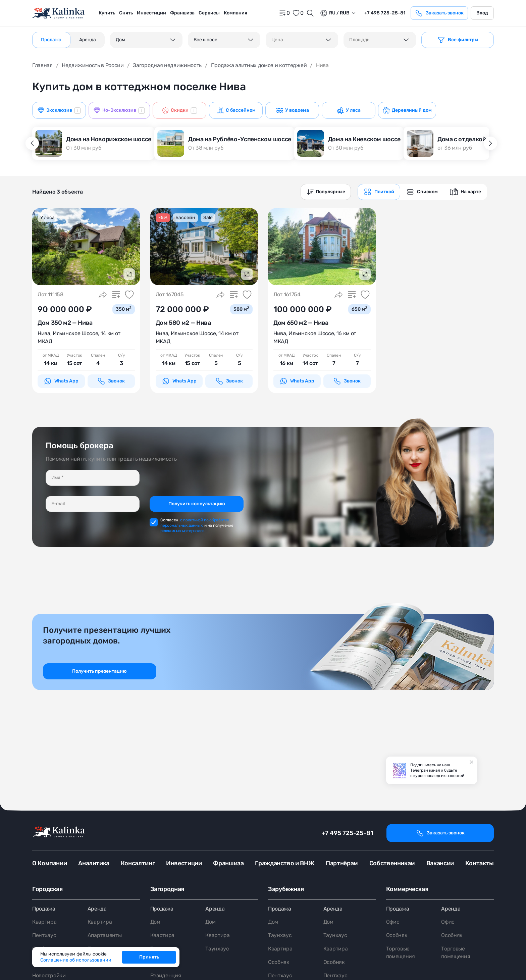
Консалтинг (138, 863)
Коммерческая (407, 889)
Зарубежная (286, 889)
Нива (44, 333)
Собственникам (392, 863)
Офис (393, 922)
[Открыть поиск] (310, 13)
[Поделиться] (103, 295)
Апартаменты (104, 936)
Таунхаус (217, 949)
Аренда (97, 909)
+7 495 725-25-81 (347, 833)
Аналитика (94, 863)
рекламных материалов (182, 531)
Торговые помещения (401, 953)
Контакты (480, 863)
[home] (59, 13)
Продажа (44, 909)
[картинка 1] (86, 247)
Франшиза (182, 13)
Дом (155, 922)
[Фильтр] (458, 40)
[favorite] (298, 13)
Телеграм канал (425, 770)
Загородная (167, 889)
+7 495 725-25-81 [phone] (385, 13)
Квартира (44, 922)
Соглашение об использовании (76, 960)
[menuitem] (107, 13)
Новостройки (49, 976)
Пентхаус (44, 936)
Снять (126, 13)
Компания (235, 13)
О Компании (49, 863)
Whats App (61, 381)
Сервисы (209, 13)
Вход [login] (482, 13)
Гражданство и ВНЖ (285, 863)
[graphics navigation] (379, 192)
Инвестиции (151, 13)
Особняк (279, 962)
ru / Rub (335, 13)
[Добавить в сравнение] (116, 295)
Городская (47, 889)
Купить (107, 13)
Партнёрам (342, 863)
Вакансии (440, 863)
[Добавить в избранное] (129, 295)
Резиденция (166, 976)
